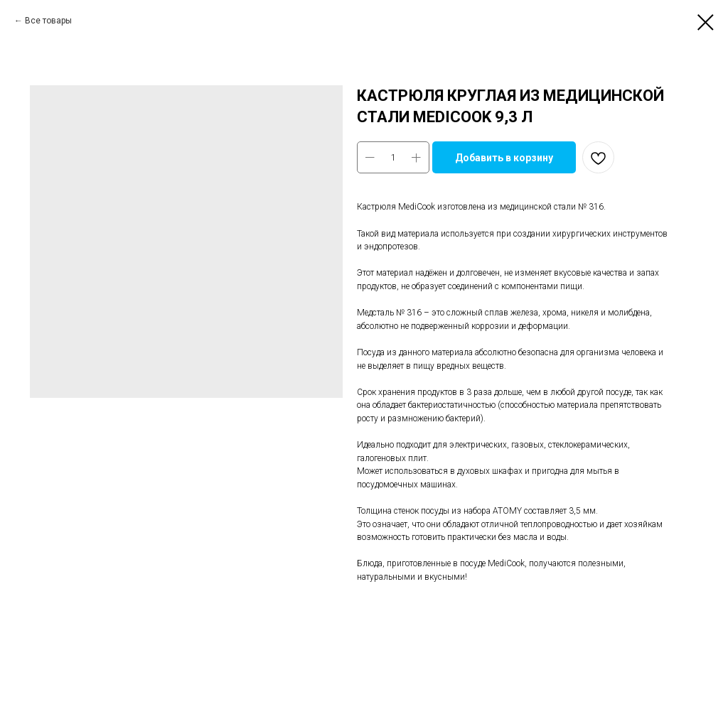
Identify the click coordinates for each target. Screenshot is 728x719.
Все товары (48, 21)
